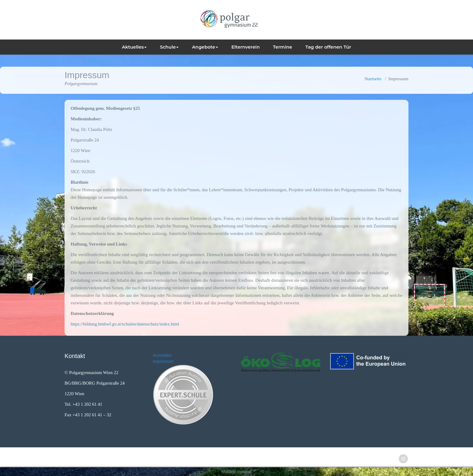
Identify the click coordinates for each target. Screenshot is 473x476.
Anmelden (162, 355)
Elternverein (246, 47)
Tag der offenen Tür (328, 47)
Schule (169, 47)
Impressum (163, 361)
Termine (283, 47)
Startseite (373, 79)
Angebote (205, 47)
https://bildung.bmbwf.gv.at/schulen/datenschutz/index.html (125, 324)
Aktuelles (134, 47)
